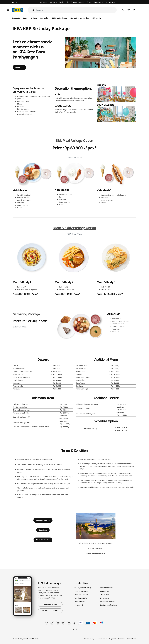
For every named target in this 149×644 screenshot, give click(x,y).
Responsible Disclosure (117, 639)
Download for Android (50, 611)
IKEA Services (80, 602)
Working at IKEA (81, 598)
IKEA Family (96, 18)
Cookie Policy (132, 639)
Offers (34, 18)
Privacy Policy (89, 639)
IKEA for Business (60, 18)
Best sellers (45, 18)
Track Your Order (79, 2)
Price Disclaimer (101, 639)
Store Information (95, 2)
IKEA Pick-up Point (81, 595)
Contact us (104, 591)
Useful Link (81, 583)
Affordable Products (108, 602)
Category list (79, 605)
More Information (43, 540)
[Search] (76, 10)
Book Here (43, 530)
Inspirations (53, 2)
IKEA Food (44, 2)
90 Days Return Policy (83, 588)
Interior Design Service (79, 18)
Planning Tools (64, 2)
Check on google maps (96, 553)
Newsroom (104, 598)
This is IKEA (105, 595)
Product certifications (108, 605)
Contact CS (19, 67)
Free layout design (109, 2)
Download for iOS (50, 604)
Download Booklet (43, 520)
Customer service (107, 588)
